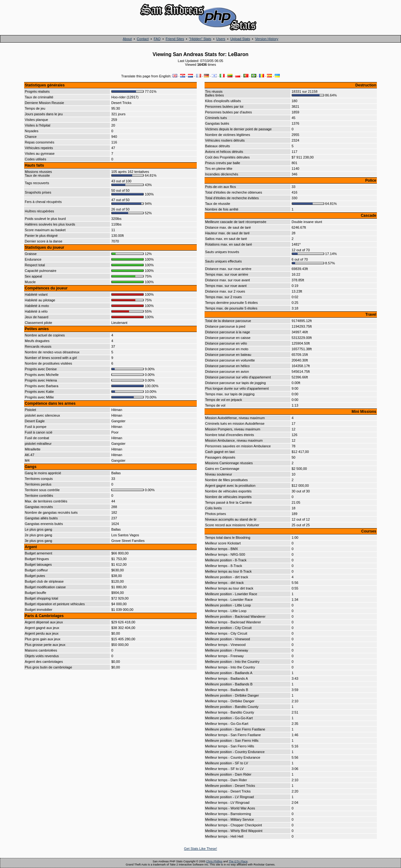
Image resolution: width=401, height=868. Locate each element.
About (127, 39)
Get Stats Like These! (200, 849)
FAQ (157, 39)
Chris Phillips (214, 861)
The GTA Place (238, 861)
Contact (143, 39)
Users (221, 39)
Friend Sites (175, 39)
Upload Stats (240, 39)
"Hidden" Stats (200, 39)
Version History (267, 39)
